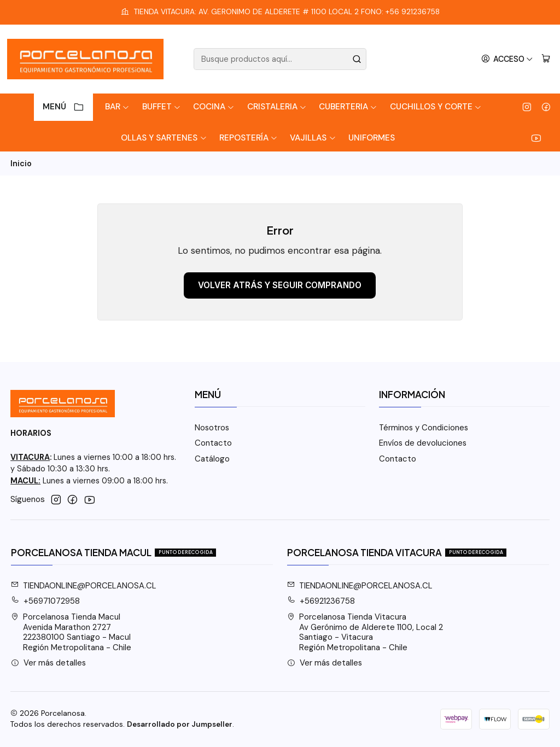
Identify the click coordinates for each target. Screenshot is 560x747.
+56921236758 (321, 601)
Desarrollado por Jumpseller (180, 724)
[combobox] (280, 59)
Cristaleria (277, 107)
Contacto (213, 443)
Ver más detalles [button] (49, 663)
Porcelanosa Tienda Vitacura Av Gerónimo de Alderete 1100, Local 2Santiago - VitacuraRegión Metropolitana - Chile (365, 632)
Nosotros (212, 428)
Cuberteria (348, 107)
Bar (117, 107)
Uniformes (372, 138)
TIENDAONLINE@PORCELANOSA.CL (84, 586)
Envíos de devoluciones (423, 443)
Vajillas (313, 138)
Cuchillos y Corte (436, 107)
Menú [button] (63, 107)
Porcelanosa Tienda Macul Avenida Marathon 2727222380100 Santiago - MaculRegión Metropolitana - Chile (71, 632)
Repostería (249, 138)
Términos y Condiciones (424, 428)
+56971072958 (46, 601)
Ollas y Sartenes (164, 138)
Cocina (214, 107)
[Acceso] (507, 59)
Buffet (162, 107)
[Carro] (546, 59)
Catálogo (212, 459)
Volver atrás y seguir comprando (280, 285)
